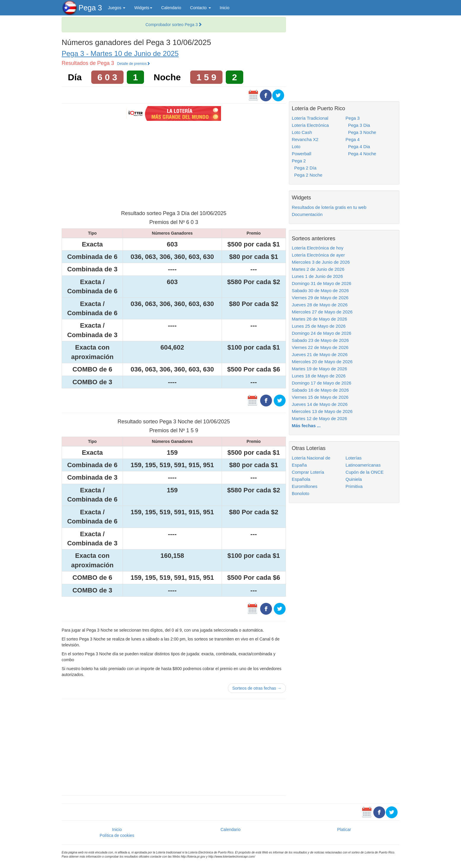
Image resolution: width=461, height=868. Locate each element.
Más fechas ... (306, 426)
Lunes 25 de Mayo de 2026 (319, 326)
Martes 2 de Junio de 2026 (318, 269)
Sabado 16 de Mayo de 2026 (320, 390)
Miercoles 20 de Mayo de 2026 (322, 362)
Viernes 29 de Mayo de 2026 (320, 298)
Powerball (302, 154)
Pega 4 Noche (361, 154)
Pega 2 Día (304, 168)
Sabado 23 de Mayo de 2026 (320, 340)
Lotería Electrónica (310, 125)
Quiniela (354, 479)
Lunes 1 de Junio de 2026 (317, 276)
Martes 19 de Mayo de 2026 (320, 369)
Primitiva (354, 486)
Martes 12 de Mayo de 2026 (320, 418)
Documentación (307, 214)
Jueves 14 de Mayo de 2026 (320, 404)
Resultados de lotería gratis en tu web (329, 207)
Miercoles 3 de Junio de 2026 (321, 262)
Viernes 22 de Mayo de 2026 (320, 347)
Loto (296, 146)
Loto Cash (302, 132)
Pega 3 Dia (358, 125)
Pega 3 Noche (361, 132)
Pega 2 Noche (307, 175)
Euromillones (305, 486)
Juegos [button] (117, 8)
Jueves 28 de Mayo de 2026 (320, 305)
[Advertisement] (174, 165)
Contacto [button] (201, 8)
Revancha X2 (305, 139)
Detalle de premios (134, 64)
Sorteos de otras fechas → (257, 688)
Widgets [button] (143, 8)
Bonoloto (301, 493)
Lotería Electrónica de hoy (318, 248)
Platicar (344, 829)
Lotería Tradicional (310, 118)
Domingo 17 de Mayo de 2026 (322, 383)
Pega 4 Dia (358, 146)
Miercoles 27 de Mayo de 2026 (322, 312)
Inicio (225, 8)
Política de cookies (117, 835)
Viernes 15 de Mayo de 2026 (320, 397)
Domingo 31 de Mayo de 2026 (322, 283)
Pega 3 (90, 8)
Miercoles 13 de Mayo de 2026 (322, 411)
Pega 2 (299, 161)
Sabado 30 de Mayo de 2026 (320, 290)
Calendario (171, 8)
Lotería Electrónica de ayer (318, 255)
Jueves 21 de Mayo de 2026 (320, 354)
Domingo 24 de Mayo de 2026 (322, 333)
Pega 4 (353, 139)
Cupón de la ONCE (364, 472)
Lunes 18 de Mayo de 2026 (319, 376)
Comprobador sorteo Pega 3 (174, 25)
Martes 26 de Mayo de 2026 (320, 319)
